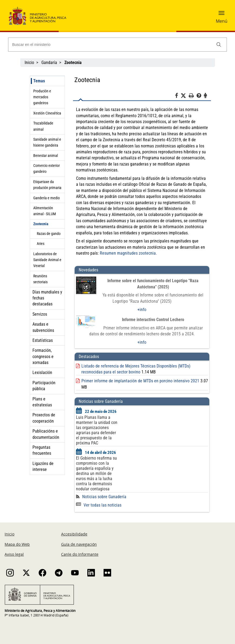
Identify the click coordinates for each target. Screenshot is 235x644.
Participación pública (44, 386)
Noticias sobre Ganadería (104, 497)
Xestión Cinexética (47, 113)
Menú (222, 21)
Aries (41, 244)
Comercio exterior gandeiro (47, 168)
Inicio (29, 63)
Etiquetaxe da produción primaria (47, 185)
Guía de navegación (79, 544)
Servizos (40, 314)
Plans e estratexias (42, 402)
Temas (39, 81)
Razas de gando (49, 234)
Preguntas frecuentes (42, 450)
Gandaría (49, 63)
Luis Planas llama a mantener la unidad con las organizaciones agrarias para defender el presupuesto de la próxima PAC (97, 430)
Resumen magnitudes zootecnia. (129, 253)
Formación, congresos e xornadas (43, 356)
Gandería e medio (47, 198)
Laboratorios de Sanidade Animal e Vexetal (47, 260)
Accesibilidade (74, 534)
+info (142, 310)
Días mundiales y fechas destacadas (47, 298)
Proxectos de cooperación (44, 418)
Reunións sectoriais (40, 279)
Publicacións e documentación (46, 434)
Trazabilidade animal (43, 126)
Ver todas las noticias (99, 505)
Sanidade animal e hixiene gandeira (47, 142)
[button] (221, 15)
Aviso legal (14, 554)
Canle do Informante (80, 554)
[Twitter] (185, 96)
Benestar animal (46, 156)
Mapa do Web (17, 544)
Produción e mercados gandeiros (42, 97)
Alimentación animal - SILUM (45, 211)
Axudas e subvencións (43, 327)
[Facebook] (178, 96)
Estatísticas (43, 340)
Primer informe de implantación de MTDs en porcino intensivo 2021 (140, 381)
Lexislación (42, 372)
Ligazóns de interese (43, 466)
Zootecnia (41, 224)
